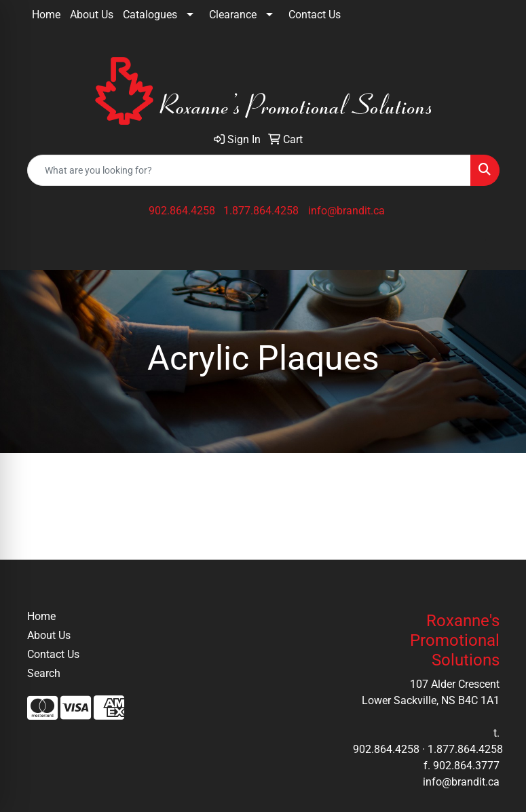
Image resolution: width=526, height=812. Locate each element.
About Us (92, 15)
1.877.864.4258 (261, 211)
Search (44, 673)
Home (46, 15)
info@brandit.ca (346, 211)
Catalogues (150, 15)
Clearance (233, 15)
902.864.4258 (182, 211)
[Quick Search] (249, 170)
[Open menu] (499, 250)
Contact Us (315, 15)
